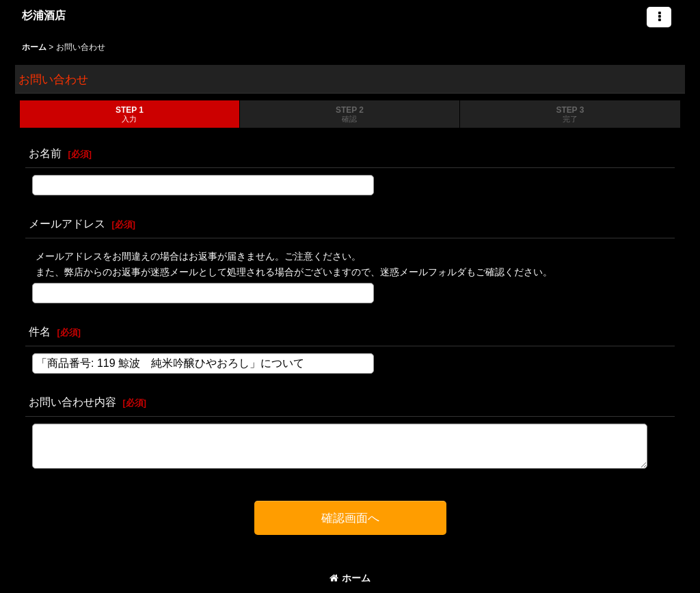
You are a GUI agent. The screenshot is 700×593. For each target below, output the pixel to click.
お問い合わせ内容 (72, 402)
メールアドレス (67, 223)
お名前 (45, 153)
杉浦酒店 (44, 15)
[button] (659, 17)
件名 (40, 331)
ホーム (350, 578)
